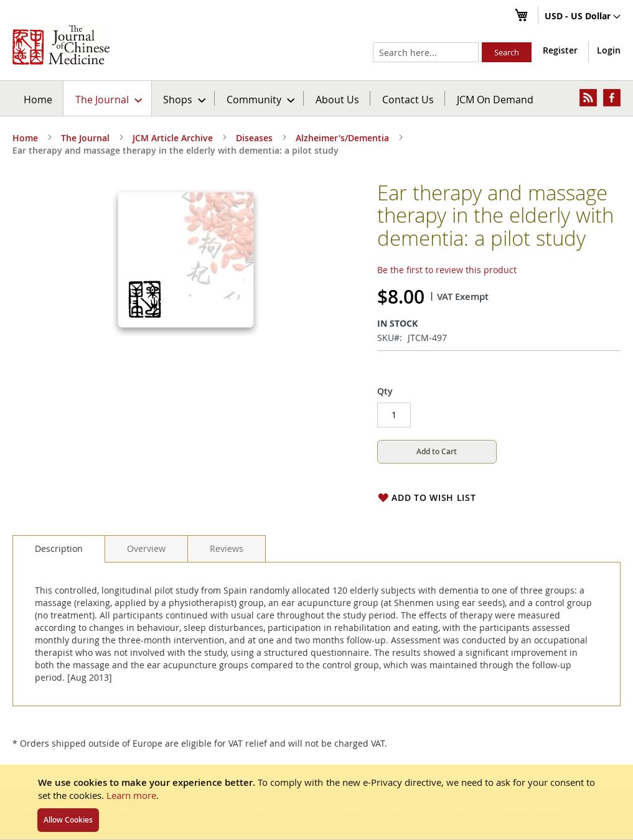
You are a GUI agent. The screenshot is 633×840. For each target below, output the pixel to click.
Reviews (227, 548)
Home (38, 99)
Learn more (131, 795)
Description (59, 548)
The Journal (85, 138)
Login (609, 50)
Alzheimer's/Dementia (342, 138)
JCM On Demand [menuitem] (495, 99)
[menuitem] (108, 98)
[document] (316, 802)
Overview (146, 548)
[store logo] (61, 45)
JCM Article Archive (173, 138)
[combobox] (426, 52)
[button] (583, 17)
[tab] (59, 549)
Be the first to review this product (447, 270)
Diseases (254, 138)
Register (560, 50)
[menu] (316, 98)
